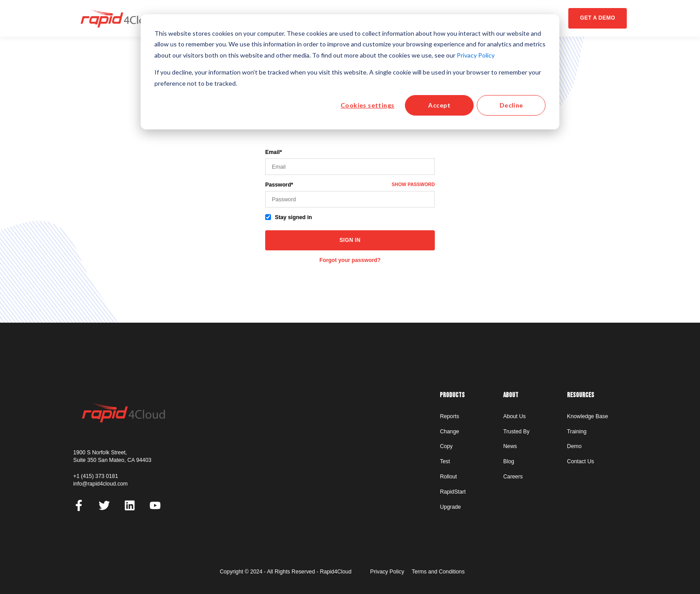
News (510, 446)
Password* (279, 185)
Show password (413, 184)
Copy (446, 446)
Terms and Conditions (438, 572)
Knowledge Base (587, 416)
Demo (574, 446)
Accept (439, 105)
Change (449, 432)
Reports (449, 416)
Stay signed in (294, 217)
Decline (511, 105)
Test (445, 461)
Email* (273, 152)
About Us (514, 416)
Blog (509, 461)
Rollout (448, 477)
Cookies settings (368, 105)
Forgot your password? (350, 260)
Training (577, 432)
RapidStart (453, 492)
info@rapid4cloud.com (100, 484)
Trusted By (516, 432)
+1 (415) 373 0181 (96, 476)
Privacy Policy (476, 55)
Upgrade (450, 507)
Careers (513, 477)
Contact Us (581, 461)
